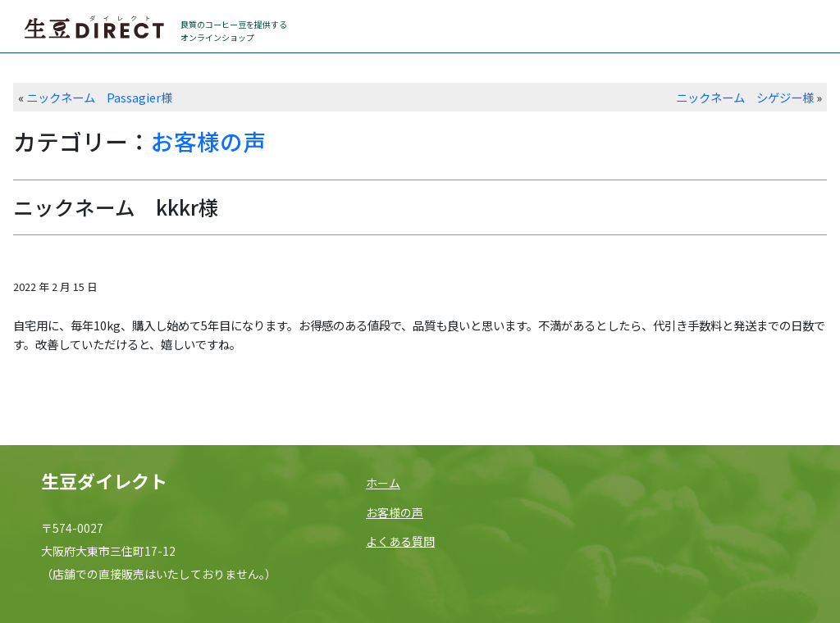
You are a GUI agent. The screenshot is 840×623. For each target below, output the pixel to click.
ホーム (383, 483)
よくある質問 (400, 541)
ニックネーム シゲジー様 (745, 97)
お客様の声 (208, 141)
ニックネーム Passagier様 (99, 97)
